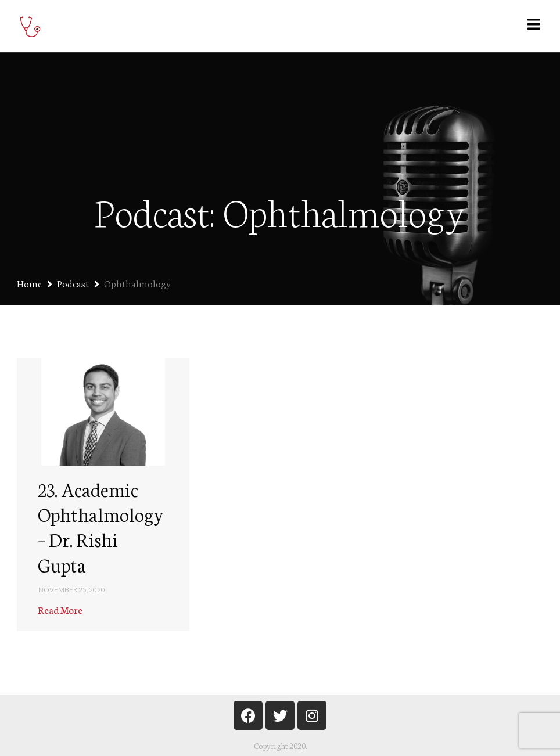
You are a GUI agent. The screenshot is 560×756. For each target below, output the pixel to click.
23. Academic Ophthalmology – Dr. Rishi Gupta (100, 527)
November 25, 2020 (72, 590)
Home (29, 283)
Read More (60, 609)
